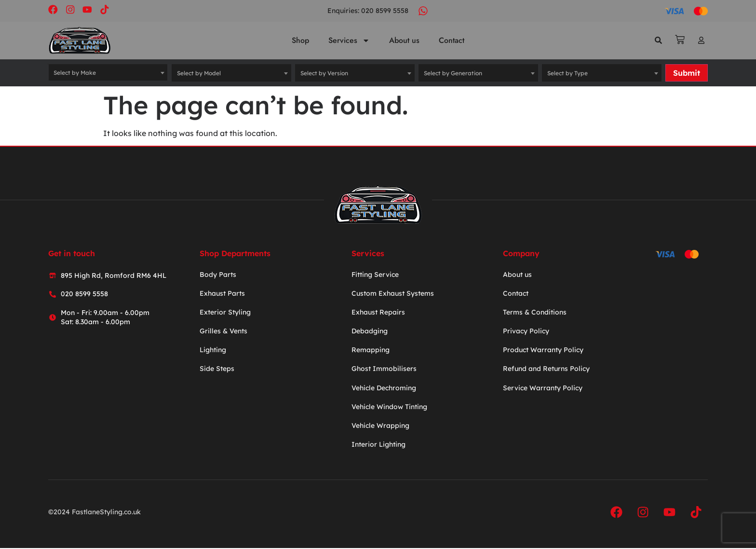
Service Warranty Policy (543, 388)
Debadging (370, 332)
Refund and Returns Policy (546, 370)
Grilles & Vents (223, 332)
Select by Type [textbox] (567, 74)
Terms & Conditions (535, 313)
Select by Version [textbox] (324, 74)
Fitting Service (375, 275)
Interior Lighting (378, 445)
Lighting (213, 351)
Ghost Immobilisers (384, 370)
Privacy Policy (526, 332)
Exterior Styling (225, 313)
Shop (300, 41)
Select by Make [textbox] (75, 74)
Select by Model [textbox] (199, 74)
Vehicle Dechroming (384, 388)
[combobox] (108, 73)
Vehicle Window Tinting (389, 407)
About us (404, 41)
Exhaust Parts (222, 294)
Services (349, 41)
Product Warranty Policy (543, 351)
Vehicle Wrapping (380, 426)
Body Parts (218, 275)
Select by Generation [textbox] (453, 74)
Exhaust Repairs (378, 313)
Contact (452, 41)
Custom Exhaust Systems (393, 294)
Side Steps (217, 370)
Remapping (371, 351)
